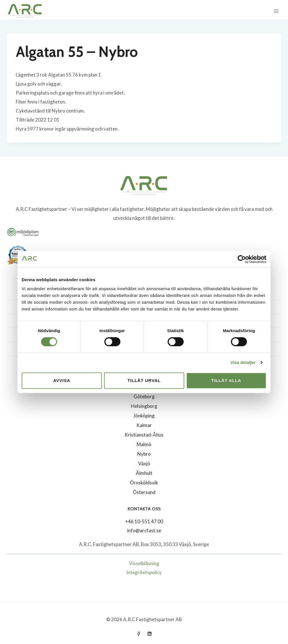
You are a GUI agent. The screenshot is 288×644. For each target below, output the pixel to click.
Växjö (144, 463)
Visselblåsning (144, 563)
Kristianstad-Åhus (144, 435)
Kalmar (144, 425)
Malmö (144, 444)
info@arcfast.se (144, 530)
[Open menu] (276, 11)
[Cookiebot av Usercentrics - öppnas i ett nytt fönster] (242, 259)
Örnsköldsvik (144, 483)
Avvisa (62, 380)
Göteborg (144, 396)
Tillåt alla (226, 380)
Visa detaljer (243, 362)
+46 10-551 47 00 (144, 521)
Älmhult (144, 473)
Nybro (144, 454)
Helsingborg (144, 406)
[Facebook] (138, 634)
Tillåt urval (144, 380)
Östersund (144, 492)
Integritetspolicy (144, 572)
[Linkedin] (150, 634)
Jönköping (144, 416)
